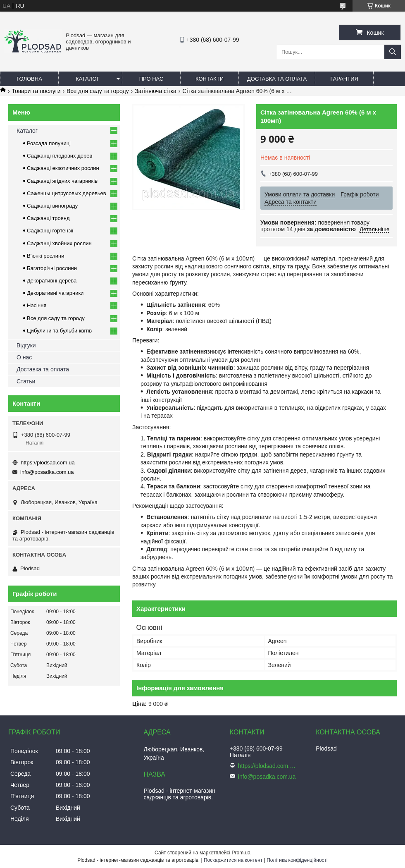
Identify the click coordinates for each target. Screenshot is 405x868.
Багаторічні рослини (52, 268)
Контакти (210, 79)
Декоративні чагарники (55, 293)
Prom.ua (241, 853)
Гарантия (344, 79)
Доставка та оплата (277, 79)
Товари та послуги (36, 91)
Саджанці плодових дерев (60, 156)
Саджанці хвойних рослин (59, 243)
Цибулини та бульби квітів (59, 331)
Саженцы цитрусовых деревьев (67, 193)
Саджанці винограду (52, 206)
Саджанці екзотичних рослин (63, 168)
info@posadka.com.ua (47, 472)
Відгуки (26, 345)
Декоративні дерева (52, 281)
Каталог (87, 79)
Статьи (26, 381)
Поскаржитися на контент (233, 860)
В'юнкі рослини (46, 256)
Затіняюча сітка (156, 91)
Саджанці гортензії (50, 231)
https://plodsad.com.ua (48, 463)
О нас (24, 357)
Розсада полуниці (49, 143)
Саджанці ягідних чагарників (62, 181)
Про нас (151, 79)
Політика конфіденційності (297, 860)
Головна (29, 79)
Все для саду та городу (98, 91)
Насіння (37, 305)
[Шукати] (393, 52)
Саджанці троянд (48, 218)
